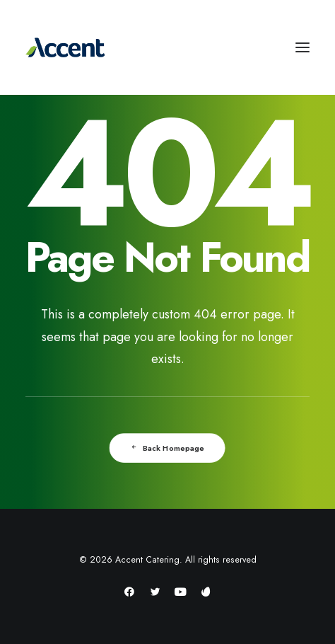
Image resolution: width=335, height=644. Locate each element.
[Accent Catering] (167, 47)
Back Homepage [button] (168, 448)
